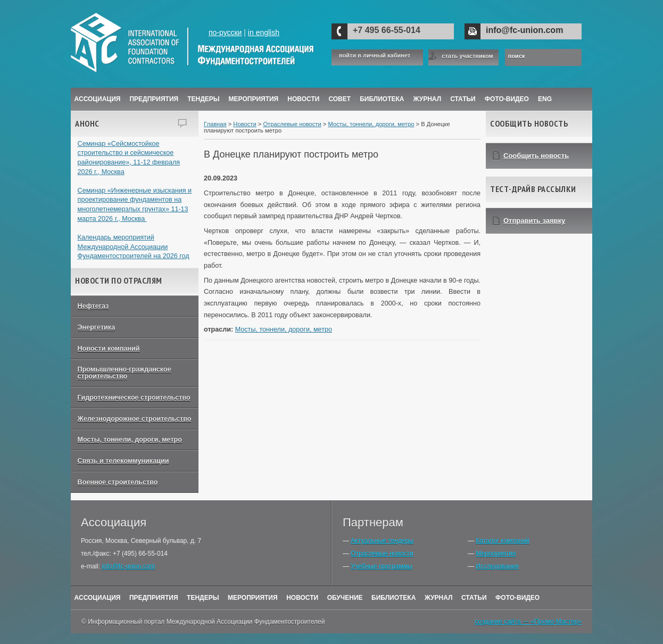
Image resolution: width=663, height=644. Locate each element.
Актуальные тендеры (382, 541)
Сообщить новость (536, 156)
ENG (545, 99)
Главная (215, 124)
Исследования (497, 566)
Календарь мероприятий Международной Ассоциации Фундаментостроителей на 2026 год (134, 247)
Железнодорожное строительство (135, 419)
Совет (339, 99)
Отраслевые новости (292, 124)
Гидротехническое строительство (134, 398)
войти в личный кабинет (375, 56)
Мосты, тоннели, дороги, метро (130, 440)
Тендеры (203, 99)
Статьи (463, 99)
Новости (303, 99)
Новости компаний (109, 349)
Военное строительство (118, 482)
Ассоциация (98, 99)
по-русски (225, 32)
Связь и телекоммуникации (123, 461)
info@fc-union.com (524, 30)
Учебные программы (381, 566)
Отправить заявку (534, 221)
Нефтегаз (93, 306)
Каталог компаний (502, 541)
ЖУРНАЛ (428, 99)
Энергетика (97, 327)
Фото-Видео (507, 99)
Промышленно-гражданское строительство (125, 373)
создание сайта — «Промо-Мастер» (528, 622)
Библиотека (382, 99)
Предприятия (154, 99)
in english (264, 32)
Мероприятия (254, 99)
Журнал (439, 598)
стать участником (467, 56)
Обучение (345, 598)
